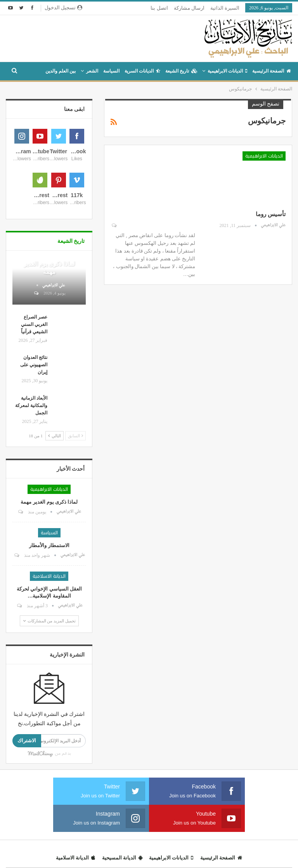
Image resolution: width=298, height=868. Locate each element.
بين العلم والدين (61, 71)
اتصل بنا (159, 8)
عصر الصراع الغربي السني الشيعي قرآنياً (34, 412)
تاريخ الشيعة (181, 71)
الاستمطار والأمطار (49, 633)
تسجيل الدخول (63, 8)
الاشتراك (27, 828)
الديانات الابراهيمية (227, 71)
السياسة (111, 71)
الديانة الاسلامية (49, 664)
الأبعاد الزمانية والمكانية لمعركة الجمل (31, 493)
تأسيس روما (271, 214)
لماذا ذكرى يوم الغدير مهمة (49, 590)
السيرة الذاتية (225, 8)
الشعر (92, 71)
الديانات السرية (142, 71)
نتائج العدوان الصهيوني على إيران (34, 452)
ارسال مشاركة (189, 8)
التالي (55, 523)
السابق (76, 523)
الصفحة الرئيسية (271, 71)
